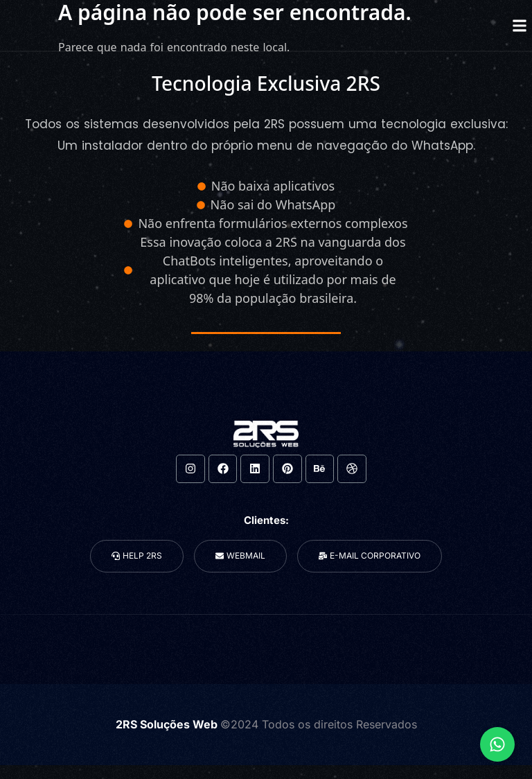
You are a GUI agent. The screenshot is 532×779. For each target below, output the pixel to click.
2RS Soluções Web (168, 724)
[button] (519, 25)
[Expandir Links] (497, 744)
